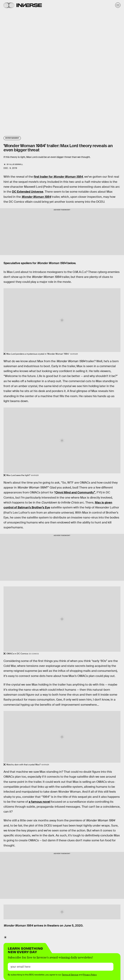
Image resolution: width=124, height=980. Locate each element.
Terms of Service (70, 975)
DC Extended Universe (28, 192)
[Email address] (61, 967)
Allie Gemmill (16, 164)
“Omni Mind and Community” (75, 492)
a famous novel (39, 802)
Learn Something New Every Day (25, 950)
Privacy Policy (90, 975)
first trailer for (58, 177)
